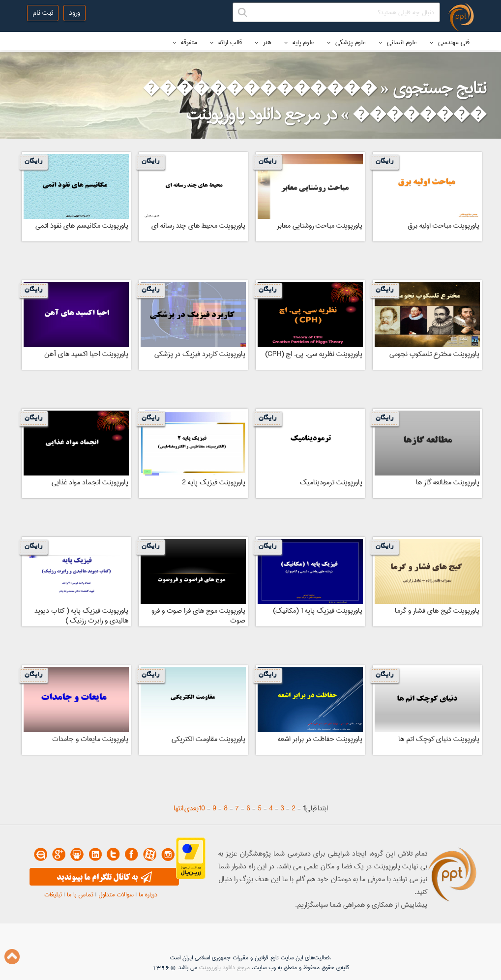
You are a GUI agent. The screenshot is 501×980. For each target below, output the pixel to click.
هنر (263, 42)
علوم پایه (299, 42)
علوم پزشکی (346, 42)
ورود (74, 13)
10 (202, 808)
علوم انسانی (398, 42)
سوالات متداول (116, 894)
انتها (178, 808)
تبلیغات (53, 894)
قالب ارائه (226, 42)
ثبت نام (43, 13)
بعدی (192, 808)
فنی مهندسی (450, 42)
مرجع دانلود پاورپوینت (224, 967)
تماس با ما (80, 894)
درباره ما (148, 894)
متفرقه (185, 42)
